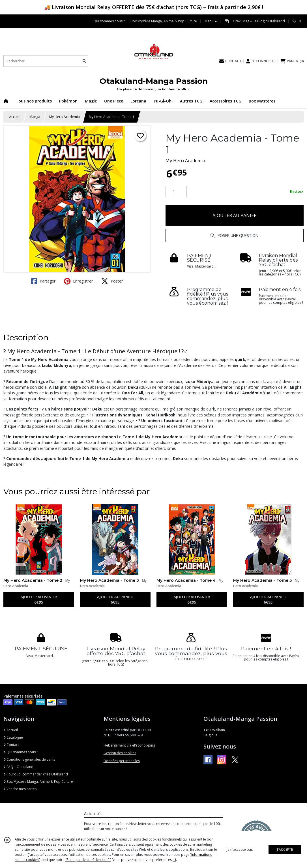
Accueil (15, 117)
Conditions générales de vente (29, 759)
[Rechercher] (84, 61)
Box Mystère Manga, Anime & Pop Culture (38, 782)
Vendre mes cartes (20, 789)
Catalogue (13, 737)
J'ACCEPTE (285, 849)
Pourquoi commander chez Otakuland (36, 774)
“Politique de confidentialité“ (88, 860)
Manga (35, 117)
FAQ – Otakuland (18, 767)
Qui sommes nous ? (21, 752)
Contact (11, 745)
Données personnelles (122, 761)
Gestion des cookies (120, 753)
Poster (112, 281)
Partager (43, 281)
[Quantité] (176, 192)
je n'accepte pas (240, 849)
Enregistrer (78, 281)
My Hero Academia (65, 117)
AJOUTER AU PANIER (235, 215)
